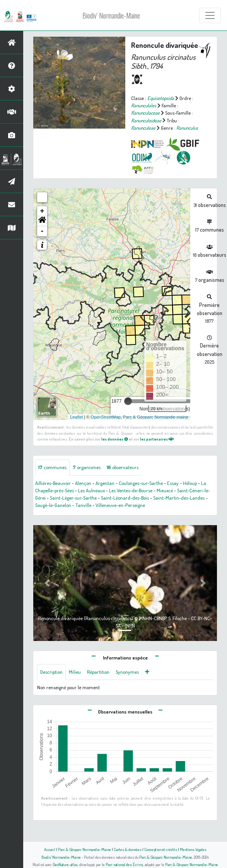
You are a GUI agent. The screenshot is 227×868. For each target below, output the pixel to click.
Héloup (190, 483)
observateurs (123, 467)
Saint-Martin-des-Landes (179, 498)
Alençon (83, 483)
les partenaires (157, 439)
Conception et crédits (161, 849)
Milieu (75, 672)
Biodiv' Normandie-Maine (111, 15)
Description (51, 672)
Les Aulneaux (91, 490)
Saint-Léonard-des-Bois (125, 498)
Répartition (98, 672)
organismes (87, 467)
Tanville (83, 505)
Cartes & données (128, 849)
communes (52, 467)
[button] (42, 221)
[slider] (128, 401)
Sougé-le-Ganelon (53, 505)
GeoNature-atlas (65, 864)
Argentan (105, 483)
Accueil (50, 849)
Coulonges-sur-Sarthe (141, 483)
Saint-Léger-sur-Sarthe (73, 498)
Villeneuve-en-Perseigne (120, 505)
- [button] (42, 231)
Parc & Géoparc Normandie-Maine (84, 849)
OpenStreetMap (106, 417)
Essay (173, 483)
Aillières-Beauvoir (53, 483)
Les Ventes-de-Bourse (131, 490)
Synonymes (127, 672)
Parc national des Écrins (124, 864)
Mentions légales (193, 849)
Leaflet (76, 417)
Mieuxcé (165, 490)
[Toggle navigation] (210, 15)
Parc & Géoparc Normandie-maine (156, 417)
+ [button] (42, 211)
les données (115, 439)
